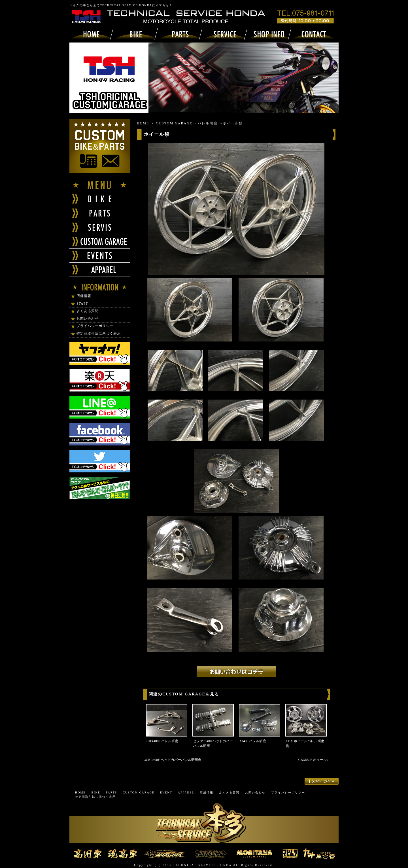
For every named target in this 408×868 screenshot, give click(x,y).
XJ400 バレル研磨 (253, 741)
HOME (143, 123)
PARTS (112, 792)
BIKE (96, 792)
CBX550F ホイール (313, 760)
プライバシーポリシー (95, 326)
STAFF (82, 304)
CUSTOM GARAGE (174, 123)
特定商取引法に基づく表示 (99, 334)
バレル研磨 (208, 123)
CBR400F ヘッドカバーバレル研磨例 (174, 760)
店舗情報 (84, 296)
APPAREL (186, 792)
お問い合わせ (88, 319)
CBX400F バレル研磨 (162, 741)
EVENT (166, 792)
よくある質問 (88, 311)
